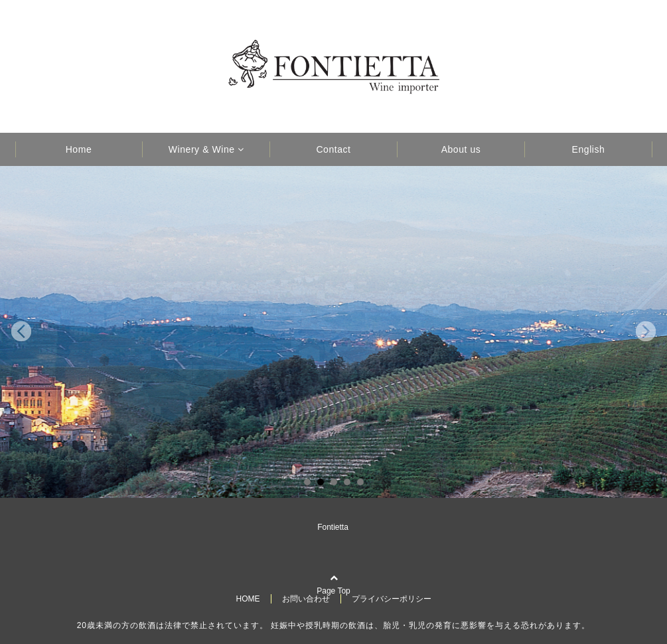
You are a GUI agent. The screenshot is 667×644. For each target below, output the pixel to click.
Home (79, 149)
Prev (21, 332)
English (589, 149)
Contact (333, 149)
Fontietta (333, 527)
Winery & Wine (202, 149)
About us (461, 149)
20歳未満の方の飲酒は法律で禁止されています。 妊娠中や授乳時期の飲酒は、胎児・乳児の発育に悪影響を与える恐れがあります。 (334, 625)
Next (646, 332)
